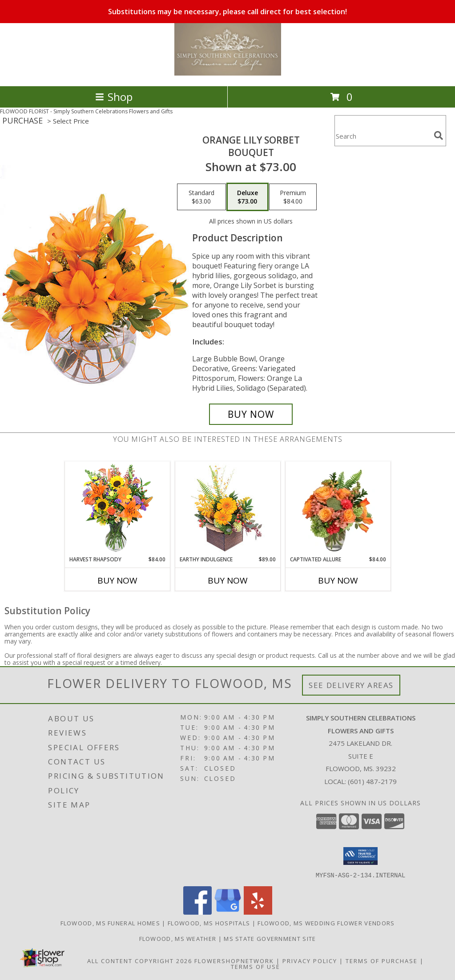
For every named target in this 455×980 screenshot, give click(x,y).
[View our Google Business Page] (228, 912)
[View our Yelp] (258, 912)
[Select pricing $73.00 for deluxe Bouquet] (248, 197)
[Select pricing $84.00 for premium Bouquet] (293, 197)
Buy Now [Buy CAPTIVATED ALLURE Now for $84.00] (338, 580)
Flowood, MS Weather (178, 938)
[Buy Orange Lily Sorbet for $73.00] (251, 414)
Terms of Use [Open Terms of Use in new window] (256, 966)
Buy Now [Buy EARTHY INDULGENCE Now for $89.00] (228, 580)
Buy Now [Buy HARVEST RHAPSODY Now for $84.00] (117, 580)
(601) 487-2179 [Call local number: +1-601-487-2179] (372, 781)
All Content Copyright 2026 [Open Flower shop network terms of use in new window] (140, 960)
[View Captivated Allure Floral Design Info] (338, 509)
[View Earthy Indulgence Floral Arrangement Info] (227, 509)
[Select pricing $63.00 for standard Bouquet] (201, 197)
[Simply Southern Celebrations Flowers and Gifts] (228, 73)
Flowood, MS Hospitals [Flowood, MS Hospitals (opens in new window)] (209, 923)
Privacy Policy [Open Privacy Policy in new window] (310, 960)
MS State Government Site (270, 938)
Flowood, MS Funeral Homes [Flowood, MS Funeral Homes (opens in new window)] (111, 923)
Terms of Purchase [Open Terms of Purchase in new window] (382, 960)
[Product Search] (383, 136)
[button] (360, 856)
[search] (439, 136)
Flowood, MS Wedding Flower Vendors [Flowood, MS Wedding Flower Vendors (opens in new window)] (326, 923)
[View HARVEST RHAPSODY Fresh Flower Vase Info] (117, 509)
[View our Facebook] (197, 912)
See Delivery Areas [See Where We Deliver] (351, 685)
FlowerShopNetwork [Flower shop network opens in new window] (234, 960)
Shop (114, 97)
